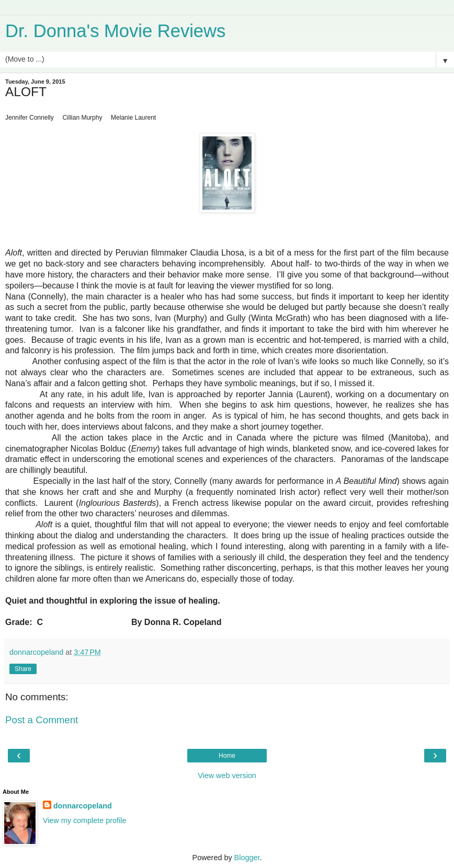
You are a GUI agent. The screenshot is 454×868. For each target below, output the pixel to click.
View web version (227, 776)
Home (227, 756)
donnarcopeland (83, 806)
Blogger (247, 858)
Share (23, 669)
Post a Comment (42, 720)
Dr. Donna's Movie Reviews (115, 31)
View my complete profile (85, 820)
